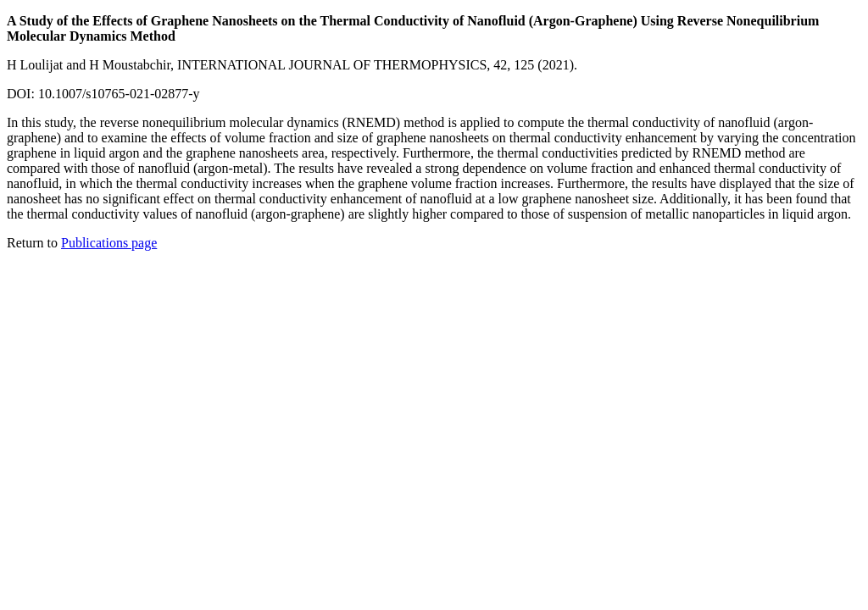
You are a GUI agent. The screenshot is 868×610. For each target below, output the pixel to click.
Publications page (109, 243)
